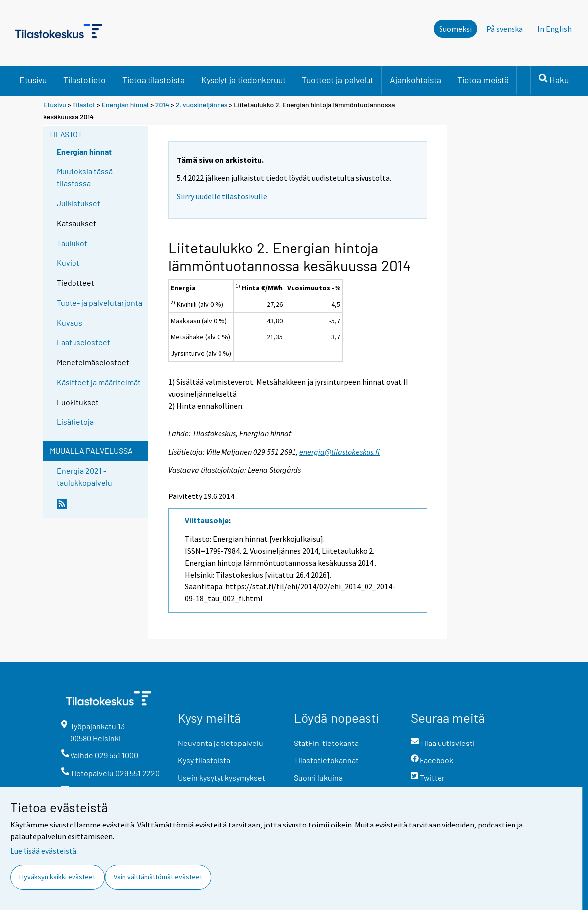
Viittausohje (207, 520)
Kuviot (68, 263)
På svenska (505, 29)
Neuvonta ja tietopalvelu (220, 743)
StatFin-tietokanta (326, 743)
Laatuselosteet (83, 342)
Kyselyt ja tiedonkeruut (243, 80)
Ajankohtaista (415, 80)
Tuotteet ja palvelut (338, 80)
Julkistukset (78, 203)
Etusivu (33, 80)
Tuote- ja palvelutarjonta (99, 302)
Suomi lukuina (318, 778)
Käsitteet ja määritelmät (99, 382)
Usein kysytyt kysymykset (221, 778)
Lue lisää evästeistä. (44, 851)
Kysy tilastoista (204, 760)
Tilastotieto (84, 80)
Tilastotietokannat (326, 760)
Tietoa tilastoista (153, 80)
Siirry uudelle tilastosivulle (222, 196)
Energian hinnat (126, 105)
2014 (162, 105)
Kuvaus (70, 322)
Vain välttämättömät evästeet (158, 877)
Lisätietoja (75, 422)
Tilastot (84, 105)
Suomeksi (455, 29)
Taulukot (72, 243)
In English (554, 29)
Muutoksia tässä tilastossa (85, 177)
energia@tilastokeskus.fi (340, 452)
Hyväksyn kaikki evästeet (57, 877)
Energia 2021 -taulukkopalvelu (84, 476)
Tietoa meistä (483, 80)
